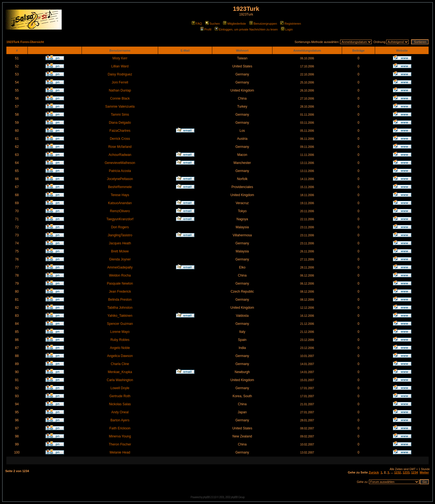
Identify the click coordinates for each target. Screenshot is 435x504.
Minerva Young (120, 436)
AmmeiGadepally (120, 267)
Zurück (374, 472)
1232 (398, 472)
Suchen (213, 24)
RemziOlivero (120, 211)
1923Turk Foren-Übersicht (25, 42)
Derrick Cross (120, 139)
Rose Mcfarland (120, 147)
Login (287, 29)
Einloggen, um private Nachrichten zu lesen (246, 29)
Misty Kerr (120, 58)
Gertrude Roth (120, 396)
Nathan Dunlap (120, 90)
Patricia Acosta (120, 171)
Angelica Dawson (120, 356)
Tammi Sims (120, 115)
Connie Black (120, 98)
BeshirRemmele (120, 187)
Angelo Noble (120, 348)
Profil (206, 29)
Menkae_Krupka (120, 372)
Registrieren (290, 24)
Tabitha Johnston (120, 308)
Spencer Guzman (120, 324)
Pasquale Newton (120, 283)
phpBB (206, 497)
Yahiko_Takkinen (120, 316)
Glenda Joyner (120, 259)
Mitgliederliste (234, 24)
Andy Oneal (120, 412)
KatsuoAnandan (120, 203)
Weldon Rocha (120, 275)
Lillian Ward (120, 66)
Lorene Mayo (120, 332)
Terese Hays (120, 195)
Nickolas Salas (120, 404)
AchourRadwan (120, 155)
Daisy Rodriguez (120, 74)
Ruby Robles (120, 340)
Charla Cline (120, 364)
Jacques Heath (120, 243)
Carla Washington (120, 380)
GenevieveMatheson (120, 163)
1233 (406, 472)
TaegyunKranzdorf (120, 219)
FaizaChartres (120, 131)
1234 (414, 472)
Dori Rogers (120, 227)
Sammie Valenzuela (120, 107)
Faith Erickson (120, 428)
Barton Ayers (120, 420)
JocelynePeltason (120, 179)
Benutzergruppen (263, 24)
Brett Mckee (120, 251)
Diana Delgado (120, 123)
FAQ (197, 24)
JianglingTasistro (120, 235)
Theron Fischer (120, 444)
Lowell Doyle (120, 388)
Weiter (424, 472)
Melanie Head (120, 452)
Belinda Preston (120, 300)
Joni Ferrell (120, 82)
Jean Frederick (120, 292)
